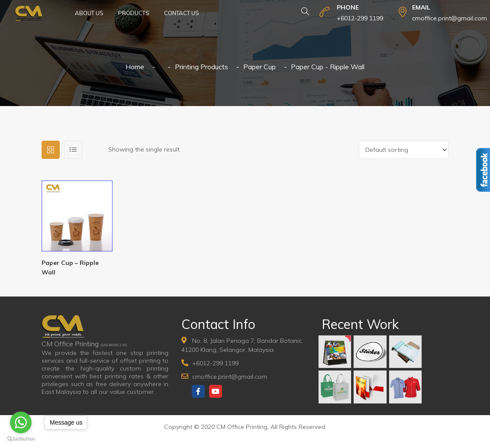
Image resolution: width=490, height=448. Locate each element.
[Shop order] (404, 150)
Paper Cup (260, 67)
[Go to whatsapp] (21, 422)
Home (135, 67)
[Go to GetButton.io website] (21, 439)
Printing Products (201, 67)
